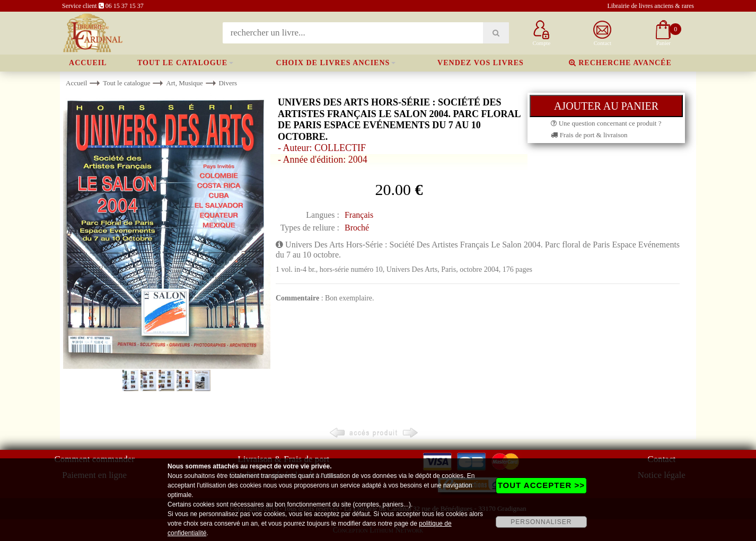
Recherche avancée (620, 63)
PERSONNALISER (541, 522)
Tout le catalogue (182, 63)
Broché (357, 228)
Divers (228, 83)
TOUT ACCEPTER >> (541, 485)
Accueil (88, 63)
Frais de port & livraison (589, 135)
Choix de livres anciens (333, 63)
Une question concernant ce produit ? (606, 123)
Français (359, 215)
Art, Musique (184, 83)
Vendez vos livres (481, 63)
